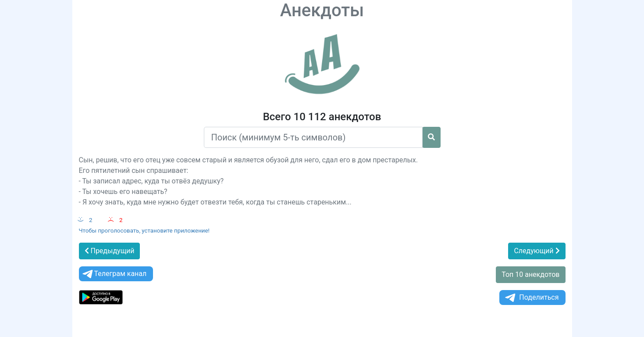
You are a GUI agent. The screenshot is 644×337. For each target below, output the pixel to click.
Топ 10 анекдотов (530, 274)
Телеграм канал (114, 274)
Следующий (537, 251)
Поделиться (531, 298)
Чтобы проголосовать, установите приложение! (144, 231)
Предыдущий (110, 251)
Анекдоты (322, 10)
